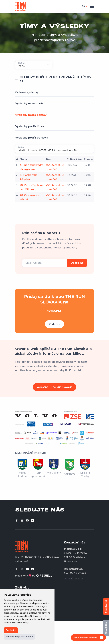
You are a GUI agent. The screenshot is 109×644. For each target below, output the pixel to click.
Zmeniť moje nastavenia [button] (19, 637)
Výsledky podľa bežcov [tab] (31, 115)
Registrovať (106, 606)
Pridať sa (54, 324)
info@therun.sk (73, 569)
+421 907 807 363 (75, 573)
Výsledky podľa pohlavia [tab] (32, 138)
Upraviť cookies (74, 579)
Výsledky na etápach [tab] (29, 103)
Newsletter (106, 628)
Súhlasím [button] (11, 630)
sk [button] (84, 6)
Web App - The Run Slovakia (54, 387)
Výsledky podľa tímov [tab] (30, 126)
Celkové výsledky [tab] (27, 92)
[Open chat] (88, 638)
